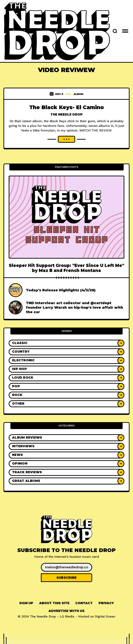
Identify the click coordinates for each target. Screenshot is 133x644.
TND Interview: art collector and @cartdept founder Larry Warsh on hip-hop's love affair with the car (75, 307)
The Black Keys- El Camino (67, 107)
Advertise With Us (66, 611)
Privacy (106, 603)
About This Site (54, 603)
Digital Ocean (105, 616)
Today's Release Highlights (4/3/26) (61, 290)
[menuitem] (26, 603)
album (78, 94)
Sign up (26, 603)
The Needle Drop (66, 114)
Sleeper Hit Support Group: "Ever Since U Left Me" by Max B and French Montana (66, 268)
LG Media (67, 616)
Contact (84, 603)
